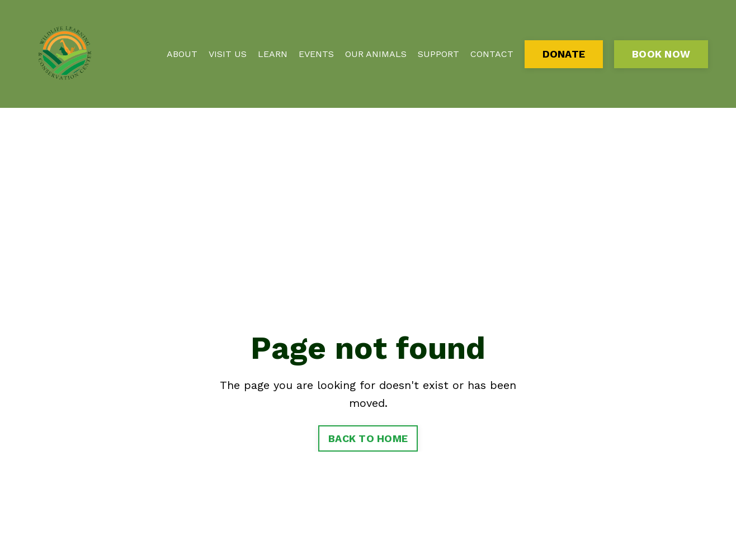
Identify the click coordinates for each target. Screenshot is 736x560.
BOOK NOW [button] (661, 54)
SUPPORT (438, 54)
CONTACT (492, 54)
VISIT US (228, 54)
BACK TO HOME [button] (368, 438)
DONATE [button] (564, 54)
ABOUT (182, 54)
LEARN (273, 54)
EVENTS (316, 54)
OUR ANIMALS (376, 54)
